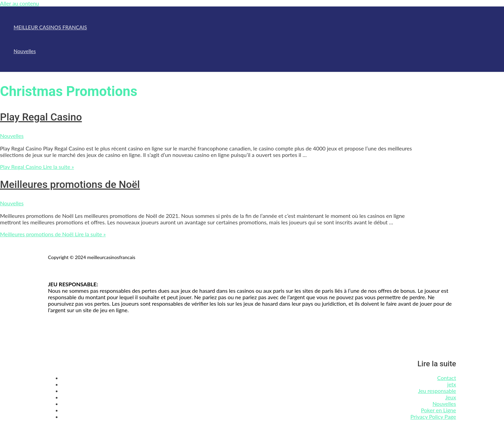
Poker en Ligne (439, 410)
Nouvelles (25, 51)
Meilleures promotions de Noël (70, 184)
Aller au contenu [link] (20, 3)
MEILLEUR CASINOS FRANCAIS (50, 27)
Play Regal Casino (41, 117)
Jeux (451, 397)
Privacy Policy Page (433, 417)
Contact (447, 378)
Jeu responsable (437, 391)
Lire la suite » (37, 167)
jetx (452, 384)
